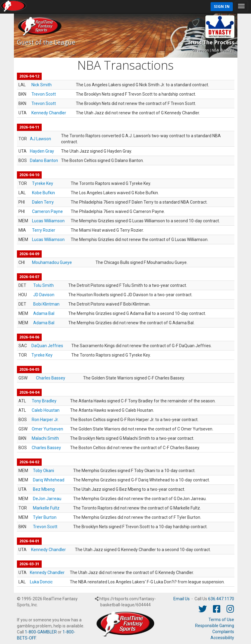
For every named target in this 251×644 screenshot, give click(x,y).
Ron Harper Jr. (45, 420)
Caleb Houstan (46, 410)
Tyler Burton (45, 517)
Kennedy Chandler (49, 113)
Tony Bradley (44, 401)
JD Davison (44, 295)
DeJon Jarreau (47, 499)
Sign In (222, 6)
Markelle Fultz (46, 508)
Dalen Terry (43, 202)
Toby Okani (43, 471)
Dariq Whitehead (49, 480)
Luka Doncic (41, 582)
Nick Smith (42, 85)
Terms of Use (221, 620)
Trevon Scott (44, 94)
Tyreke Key (43, 183)
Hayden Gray (42, 151)
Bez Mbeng (44, 489)
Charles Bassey (51, 378)
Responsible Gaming (215, 626)
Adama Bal (44, 313)
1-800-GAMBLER (41, 632)
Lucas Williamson (48, 221)
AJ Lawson (40, 139)
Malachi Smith (45, 438)
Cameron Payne (47, 211)
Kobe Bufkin (43, 193)
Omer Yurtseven (47, 429)
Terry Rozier (44, 230)
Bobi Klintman (46, 304)
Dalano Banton (44, 160)
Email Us (182, 599)
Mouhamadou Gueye (52, 262)
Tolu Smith (43, 285)
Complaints (223, 632)
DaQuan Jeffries (47, 346)
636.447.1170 (221, 599)
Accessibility (222, 638)
